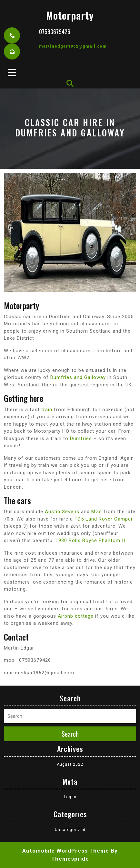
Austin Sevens (62, 512)
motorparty (70, 15)
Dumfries (81, 439)
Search (70, 734)
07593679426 (55, 32)
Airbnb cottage (76, 616)
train (47, 410)
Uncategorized (70, 830)
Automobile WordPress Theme (66, 851)
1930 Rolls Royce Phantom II (90, 540)
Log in (70, 797)
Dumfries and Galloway (78, 377)
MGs (97, 512)
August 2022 (70, 764)
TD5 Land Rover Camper (104, 519)
